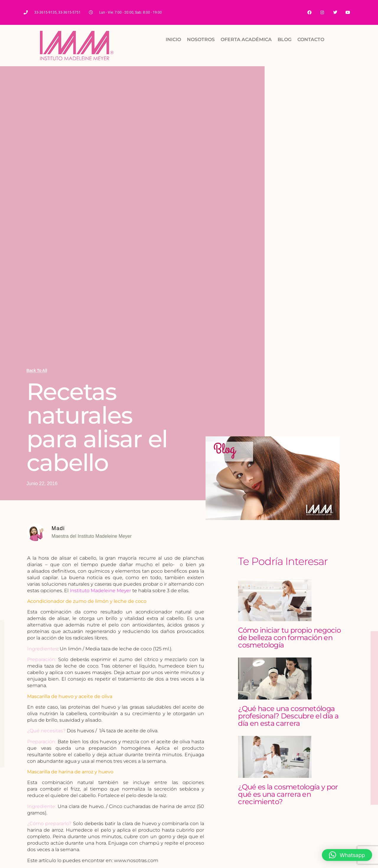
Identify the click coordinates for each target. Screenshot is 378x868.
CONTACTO (311, 40)
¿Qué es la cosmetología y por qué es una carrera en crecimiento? (288, 795)
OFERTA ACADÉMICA (246, 40)
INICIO (173, 40)
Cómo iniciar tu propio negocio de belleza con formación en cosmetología (289, 638)
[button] (347, 855)
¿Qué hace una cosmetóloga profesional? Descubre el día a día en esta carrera (288, 716)
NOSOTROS (201, 40)
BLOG (285, 40)
